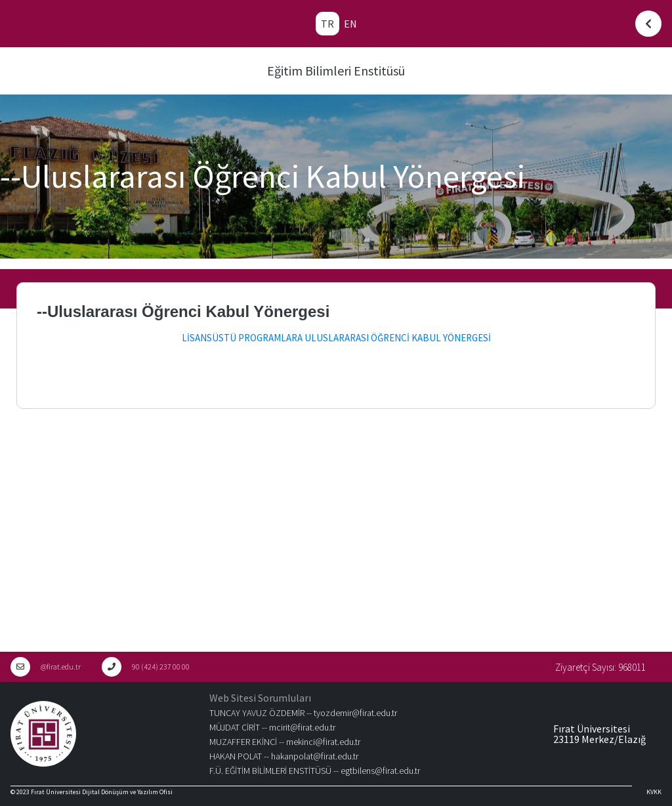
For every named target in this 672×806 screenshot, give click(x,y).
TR (327, 24)
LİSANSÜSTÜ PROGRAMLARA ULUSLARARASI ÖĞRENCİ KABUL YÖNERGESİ (336, 338)
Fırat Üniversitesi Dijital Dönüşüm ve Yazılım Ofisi (102, 792)
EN (350, 24)
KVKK (654, 792)
